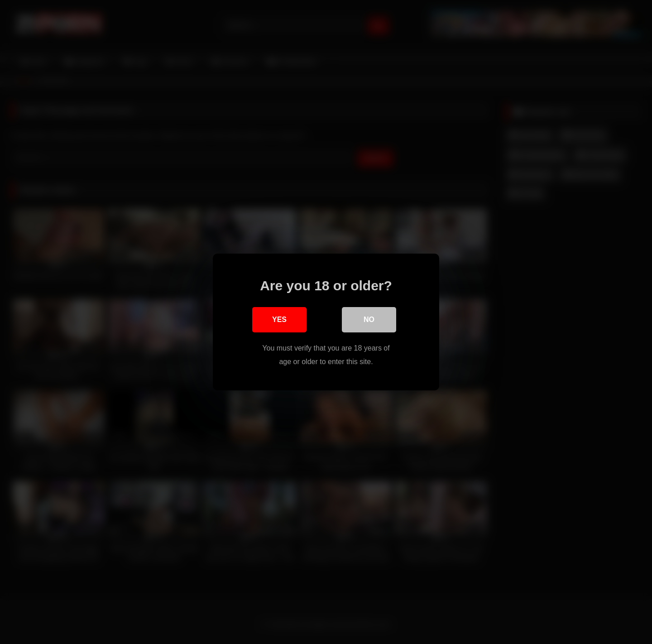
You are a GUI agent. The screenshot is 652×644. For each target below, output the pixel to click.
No (369, 320)
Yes (279, 320)
